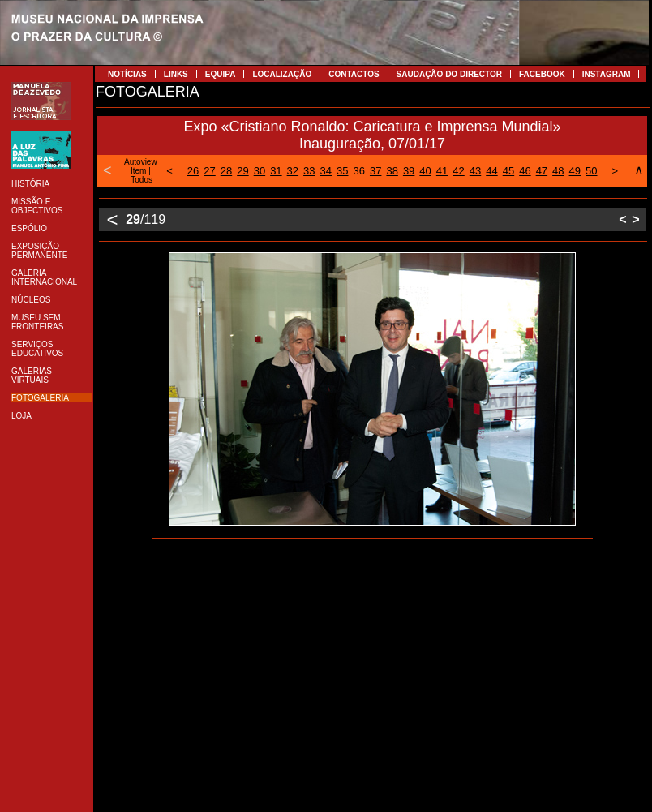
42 (458, 171)
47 (542, 171)
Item (138, 171)
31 (276, 171)
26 (193, 171)
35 (342, 171)
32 (293, 171)
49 (575, 171)
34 (326, 171)
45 (508, 171)
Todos (142, 180)
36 (358, 171)
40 (425, 171)
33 (309, 171)
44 (491, 171)
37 (375, 171)
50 (591, 171)
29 (242, 171)
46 (525, 171)
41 (442, 171)
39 (409, 171)
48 (558, 171)
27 (209, 171)
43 (475, 171)
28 (226, 171)
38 (392, 171)
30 (260, 171)
